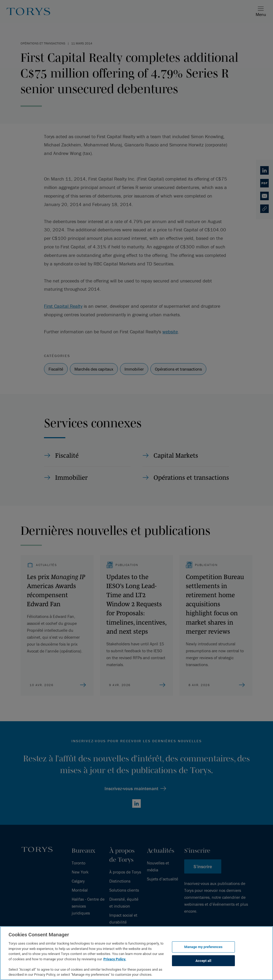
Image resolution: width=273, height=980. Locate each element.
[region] (136, 953)
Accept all (203, 961)
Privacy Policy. (115, 959)
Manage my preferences (203, 947)
